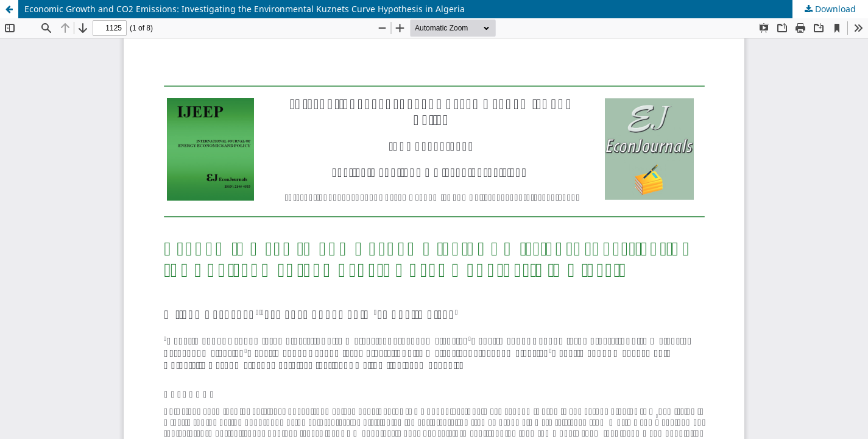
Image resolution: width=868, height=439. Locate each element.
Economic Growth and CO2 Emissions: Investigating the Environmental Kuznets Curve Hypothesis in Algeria (245, 9)
